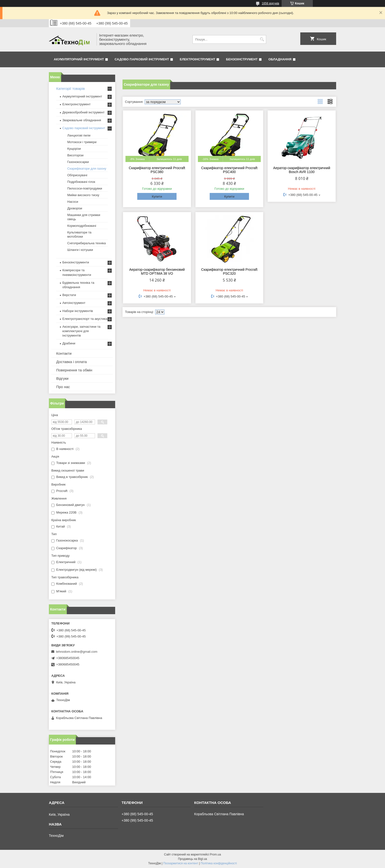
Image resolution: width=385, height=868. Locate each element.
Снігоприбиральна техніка (87, 243)
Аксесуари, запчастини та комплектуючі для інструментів (81, 331)
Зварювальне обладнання (82, 120)
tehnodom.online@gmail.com (77, 652)
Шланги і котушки (80, 250)
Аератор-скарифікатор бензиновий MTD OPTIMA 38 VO (157, 271)
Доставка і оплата (71, 362)
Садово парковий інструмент (142, 59)
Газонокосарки (78, 162)
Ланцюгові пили (79, 135)
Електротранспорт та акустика (85, 319)
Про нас (63, 387)
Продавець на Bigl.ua (192, 859)
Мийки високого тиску (83, 195)
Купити (157, 197)
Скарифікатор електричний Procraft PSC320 (229, 271)
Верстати (69, 295)
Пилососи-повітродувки (85, 188)
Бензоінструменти (76, 262)
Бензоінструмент (242, 59)
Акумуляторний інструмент (79, 59)
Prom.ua (215, 854)
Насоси (73, 202)
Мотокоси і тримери (82, 142)
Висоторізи (75, 155)
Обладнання (280, 59)
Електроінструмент (198, 59)
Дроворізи (75, 208)
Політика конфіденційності (219, 863)
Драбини (69, 343)
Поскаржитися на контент (181, 863)
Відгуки (62, 378)
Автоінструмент (74, 303)
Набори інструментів (78, 311)
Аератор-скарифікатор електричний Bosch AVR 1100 (302, 170)
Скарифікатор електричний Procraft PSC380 (157, 170)
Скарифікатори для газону (87, 169)
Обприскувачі (77, 175)
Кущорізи (74, 149)
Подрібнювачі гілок (81, 182)
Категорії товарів (70, 88)
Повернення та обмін (74, 370)
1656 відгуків (270, 3)
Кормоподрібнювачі (82, 226)
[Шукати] (262, 39)
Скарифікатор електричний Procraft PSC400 (229, 170)
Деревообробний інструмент (83, 112)
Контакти (64, 353)
